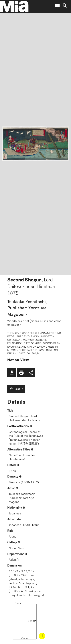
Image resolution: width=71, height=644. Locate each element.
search (65, 6)
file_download (12, 373)
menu (57, 6)
